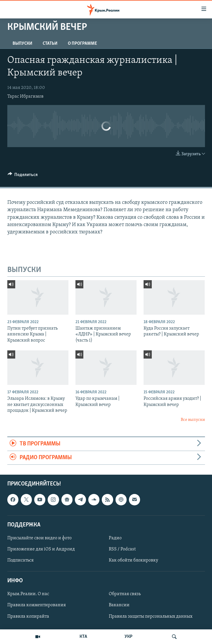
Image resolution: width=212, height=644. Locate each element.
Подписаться (20, 561)
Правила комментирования (37, 605)
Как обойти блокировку (133, 561)
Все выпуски (193, 420)
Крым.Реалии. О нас (28, 594)
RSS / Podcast (122, 549)
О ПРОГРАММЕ (82, 44)
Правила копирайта (28, 617)
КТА (83, 637)
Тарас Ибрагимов (25, 97)
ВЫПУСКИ (22, 44)
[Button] (23, 176)
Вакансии (119, 605)
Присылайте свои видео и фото (39, 538)
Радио (115, 538)
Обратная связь (125, 594)
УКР (129, 637)
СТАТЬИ (50, 44)
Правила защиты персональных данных (151, 617)
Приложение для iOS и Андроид (41, 549)
